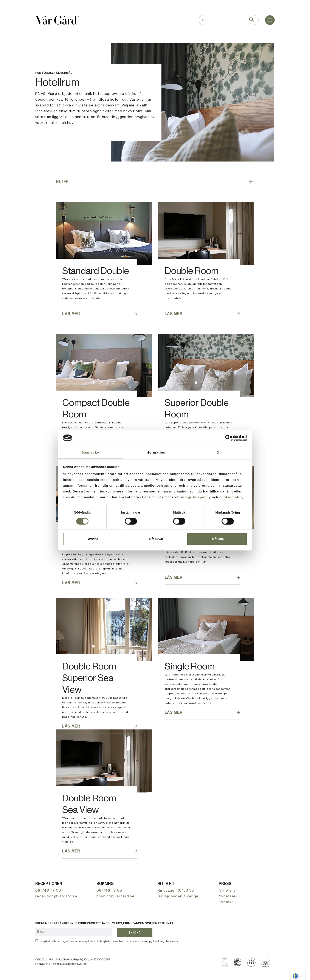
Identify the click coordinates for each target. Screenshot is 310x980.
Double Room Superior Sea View (89, 678)
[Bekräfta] (37, 941)
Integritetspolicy (168, 941)
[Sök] (252, 20)
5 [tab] (111, 251)
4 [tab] (104, 251)
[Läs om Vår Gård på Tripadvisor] (266, 962)
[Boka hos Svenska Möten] (252, 962)
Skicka (135, 932)
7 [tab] (124, 251)
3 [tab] (97, 251)
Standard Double (96, 271)
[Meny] (270, 20)
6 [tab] (118, 251)
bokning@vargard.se (115, 896)
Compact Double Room (96, 409)
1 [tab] (83, 251)
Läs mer (71, 314)
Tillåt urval (155, 539)
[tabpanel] (104, 234)
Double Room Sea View (89, 804)
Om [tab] (220, 453)
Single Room (190, 666)
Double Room (192, 271)
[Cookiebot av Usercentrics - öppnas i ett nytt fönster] (228, 438)
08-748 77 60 (109, 890)
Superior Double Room (197, 409)
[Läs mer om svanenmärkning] (238, 962)
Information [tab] (155, 453)
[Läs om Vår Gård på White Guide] (227, 962)
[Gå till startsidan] (57, 20)
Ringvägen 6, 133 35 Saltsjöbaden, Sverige (178, 893)
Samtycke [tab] (91, 453)
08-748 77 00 (48, 890)
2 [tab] (90, 251)
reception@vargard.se (56, 896)
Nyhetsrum (229, 890)
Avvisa (93, 539)
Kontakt (226, 902)
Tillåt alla (217, 539)
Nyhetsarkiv (230, 896)
